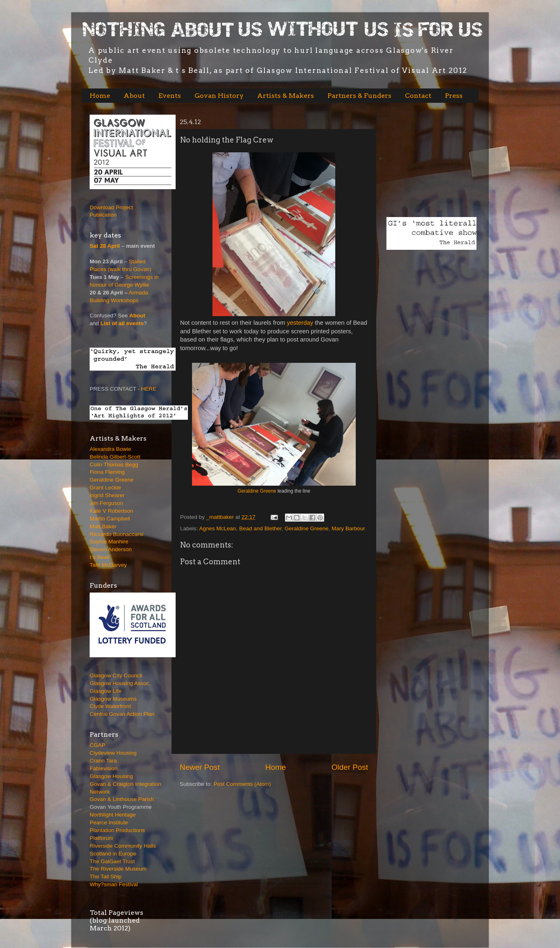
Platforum (102, 838)
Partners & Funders (359, 96)
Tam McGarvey (108, 565)
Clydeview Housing (113, 753)
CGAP (97, 745)
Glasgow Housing (111, 776)
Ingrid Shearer (107, 495)
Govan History (219, 96)
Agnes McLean (218, 528)
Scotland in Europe (113, 854)
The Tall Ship (106, 877)
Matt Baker (103, 526)
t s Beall (99, 557)
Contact (418, 96)
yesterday (301, 323)
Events (170, 96)
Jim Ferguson (106, 503)
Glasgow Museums (113, 699)
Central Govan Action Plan (122, 714)
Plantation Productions (117, 830)
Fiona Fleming (107, 472)
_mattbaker (221, 517)
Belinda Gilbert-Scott (115, 457)
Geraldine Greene (257, 491)
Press (454, 96)
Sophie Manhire (109, 542)
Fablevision (104, 768)
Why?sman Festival (114, 884)
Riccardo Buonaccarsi (116, 534)
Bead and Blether (260, 528)
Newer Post (200, 767)
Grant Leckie (105, 488)
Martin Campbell (110, 519)
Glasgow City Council (116, 675)
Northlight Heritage (113, 815)
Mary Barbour (348, 528)
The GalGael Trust (112, 861)
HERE (149, 389)
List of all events (122, 323)
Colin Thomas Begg (114, 465)
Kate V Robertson (112, 511)
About (134, 96)
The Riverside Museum (118, 869)
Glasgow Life (106, 691)
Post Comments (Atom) (242, 784)
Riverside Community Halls (123, 846)
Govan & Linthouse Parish (122, 799)
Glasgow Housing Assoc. (120, 683)
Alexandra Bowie (110, 449)
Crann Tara (103, 761)
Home (100, 96)
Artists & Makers (286, 96)
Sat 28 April (105, 246)
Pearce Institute (109, 822)
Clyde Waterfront (110, 706)
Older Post (350, 767)
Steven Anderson (111, 549)
